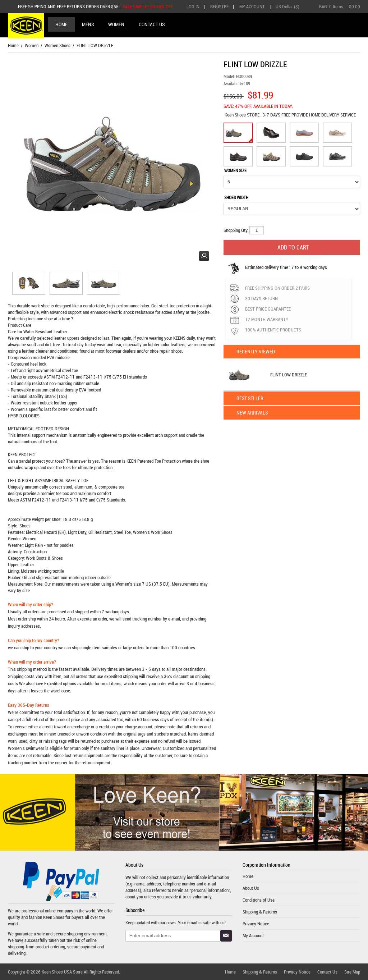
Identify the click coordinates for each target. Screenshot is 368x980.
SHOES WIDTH (236, 197)
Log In (193, 6)
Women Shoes (57, 45)
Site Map (352, 972)
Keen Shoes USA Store (62, 972)
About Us (251, 888)
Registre (219, 6)
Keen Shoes (236, 115)
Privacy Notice (256, 924)
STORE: (243, 115)
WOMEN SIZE (235, 170)
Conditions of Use (259, 900)
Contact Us (327, 972)
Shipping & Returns (260, 912)
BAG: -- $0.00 (340, 6)
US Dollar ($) (287, 6)
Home (61, 24)
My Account (252, 6)
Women (32, 45)
